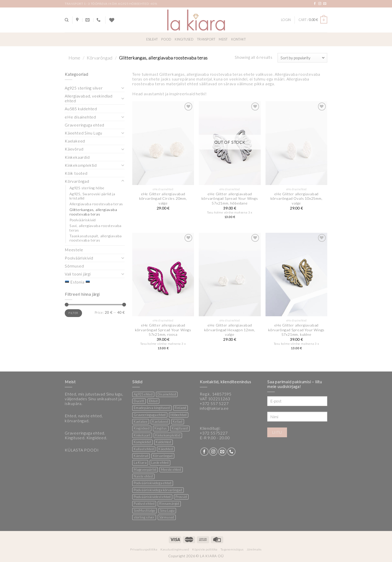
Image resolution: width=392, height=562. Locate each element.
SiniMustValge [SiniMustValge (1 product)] (144, 510)
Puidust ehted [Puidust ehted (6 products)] (144, 503)
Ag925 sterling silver (84, 88)
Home (74, 58)
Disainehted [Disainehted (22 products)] (167, 394)
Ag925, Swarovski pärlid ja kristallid (92, 196)
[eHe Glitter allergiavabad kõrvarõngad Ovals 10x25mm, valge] (296, 143)
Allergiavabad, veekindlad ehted (89, 98)
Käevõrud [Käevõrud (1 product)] (141, 456)
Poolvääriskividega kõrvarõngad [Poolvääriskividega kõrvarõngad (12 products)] (158, 490)
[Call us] (231, 452)
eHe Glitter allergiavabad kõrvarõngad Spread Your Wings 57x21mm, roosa (163, 330)
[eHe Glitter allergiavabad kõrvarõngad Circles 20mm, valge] (163, 143)
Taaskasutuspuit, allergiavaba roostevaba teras (96, 238)
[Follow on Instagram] (320, 4)
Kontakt (239, 39)
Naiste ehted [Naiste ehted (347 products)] (143, 476)
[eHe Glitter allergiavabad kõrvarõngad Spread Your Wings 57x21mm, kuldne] (296, 274)
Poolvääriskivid (83, 220)
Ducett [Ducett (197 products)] (139, 401)
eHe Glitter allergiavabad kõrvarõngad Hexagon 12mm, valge (230, 330)
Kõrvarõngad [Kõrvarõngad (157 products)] (163, 456)
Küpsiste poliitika (205, 549)
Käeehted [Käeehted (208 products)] (166, 449)
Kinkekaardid (77, 157)
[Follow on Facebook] (315, 4)
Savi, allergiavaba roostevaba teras (95, 228)
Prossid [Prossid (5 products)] (181, 497)
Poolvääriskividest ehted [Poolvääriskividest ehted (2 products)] (152, 497)
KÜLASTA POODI (82, 450)
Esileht (152, 39)
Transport (206, 39)
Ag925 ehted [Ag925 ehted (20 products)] (143, 394)
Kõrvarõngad (100, 58)
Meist (223, 39)
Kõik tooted (76, 173)
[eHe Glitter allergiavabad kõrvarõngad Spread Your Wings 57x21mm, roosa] (163, 274)
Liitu (277, 432)
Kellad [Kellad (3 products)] (178, 421)
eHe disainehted (80, 117)
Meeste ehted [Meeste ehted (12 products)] (171, 469)
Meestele (74, 250)
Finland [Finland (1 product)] (181, 408)
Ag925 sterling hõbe (87, 188)
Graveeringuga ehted (84, 125)
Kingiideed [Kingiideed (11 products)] (142, 428)
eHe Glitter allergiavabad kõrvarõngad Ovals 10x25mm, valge (296, 198)
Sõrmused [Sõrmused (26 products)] (167, 517)
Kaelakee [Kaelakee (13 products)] (141, 421)
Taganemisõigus (232, 549)
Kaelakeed (75, 141)
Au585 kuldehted (81, 109)
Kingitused (184, 39)
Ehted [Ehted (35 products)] (153, 401)
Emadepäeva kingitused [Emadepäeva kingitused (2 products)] (152, 408)
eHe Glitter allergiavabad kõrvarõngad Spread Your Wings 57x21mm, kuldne (296, 330)
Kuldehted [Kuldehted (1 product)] (163, 442)
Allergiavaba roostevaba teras (96, 204)
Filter (73, 313)
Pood (166, 39)
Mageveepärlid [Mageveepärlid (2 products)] (145, 469)
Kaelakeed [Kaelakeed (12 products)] (160, 421)
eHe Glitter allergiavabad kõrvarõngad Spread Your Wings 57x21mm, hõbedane (230, 198)
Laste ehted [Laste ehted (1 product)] (160, 462)
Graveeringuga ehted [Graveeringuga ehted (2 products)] (150, 415)
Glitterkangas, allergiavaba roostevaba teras (93, 212)
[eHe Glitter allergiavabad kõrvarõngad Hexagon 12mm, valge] (230, 274)
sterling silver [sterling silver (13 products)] (144, 517)
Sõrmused (74, 266)
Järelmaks (254, 549)
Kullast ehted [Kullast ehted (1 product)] (144, 449)
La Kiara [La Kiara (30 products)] (140, 462)
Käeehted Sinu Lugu (83, 133)
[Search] (67, 20)
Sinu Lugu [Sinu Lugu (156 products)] (167, 510)
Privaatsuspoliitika (144, 549)
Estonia (77, 282)
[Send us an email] (325, 4)
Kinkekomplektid (81, 165)
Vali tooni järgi (78, 274)
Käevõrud (74, 149)
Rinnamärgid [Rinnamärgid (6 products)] (169, 503)
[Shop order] (302, 58)
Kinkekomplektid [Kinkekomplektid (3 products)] (168, 435)
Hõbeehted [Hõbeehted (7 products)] (179, 415)
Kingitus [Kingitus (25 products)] (161, 428)
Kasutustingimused (175, 549)
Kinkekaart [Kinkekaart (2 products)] (142, 435)
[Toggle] (123, 88)
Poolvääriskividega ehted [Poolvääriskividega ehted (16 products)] (153, 483)
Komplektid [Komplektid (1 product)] (142, 442)
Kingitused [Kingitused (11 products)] (180, 428)
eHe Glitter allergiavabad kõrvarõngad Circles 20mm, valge (163, 198)
